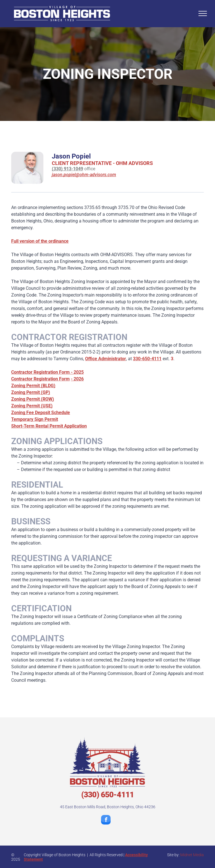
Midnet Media (192, 855)
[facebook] (106, 820)
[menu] (203, 13)
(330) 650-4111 (107, 795)
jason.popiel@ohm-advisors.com (84, 175)
